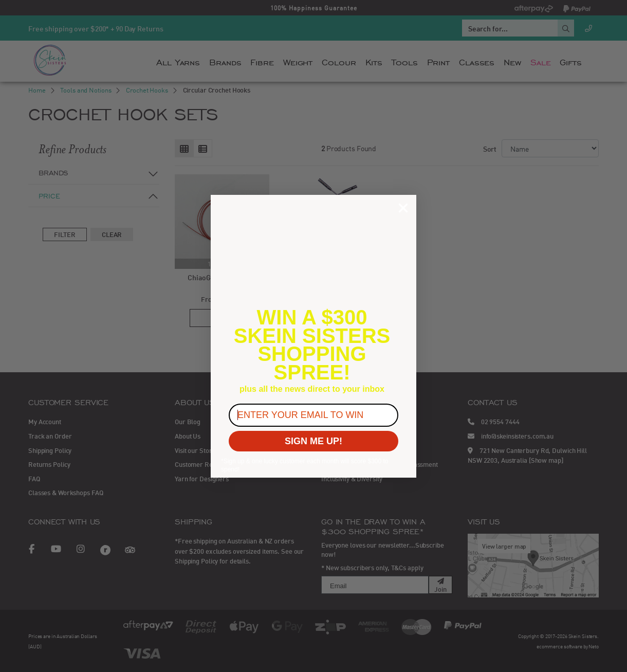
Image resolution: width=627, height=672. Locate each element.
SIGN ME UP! (314, 441)
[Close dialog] (403, 208)
